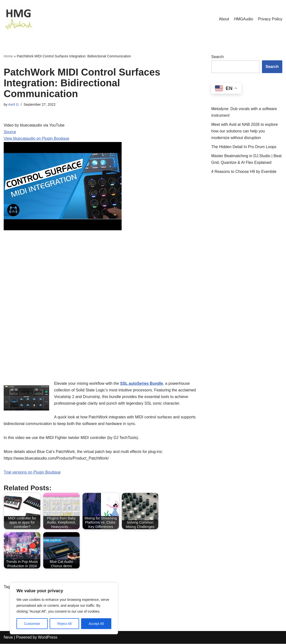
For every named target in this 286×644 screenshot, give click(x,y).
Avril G (13, 104)
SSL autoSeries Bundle (142, 383)
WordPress (48, 638)
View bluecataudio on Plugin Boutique (37, 139)
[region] (64, 608)
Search (218, 57)
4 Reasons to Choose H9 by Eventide (244, 172)
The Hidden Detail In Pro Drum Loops (244, 147)
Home (8, 56)
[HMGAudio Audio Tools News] (18, 19)
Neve (8, 638)
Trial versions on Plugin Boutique (32, 473)
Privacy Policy (270, 19)
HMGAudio (243, 19)
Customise (32, 624)
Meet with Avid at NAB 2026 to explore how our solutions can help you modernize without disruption (245, 131)
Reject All (64, 624)
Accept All (96, 624)
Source (10, 132)
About (224, 19)
